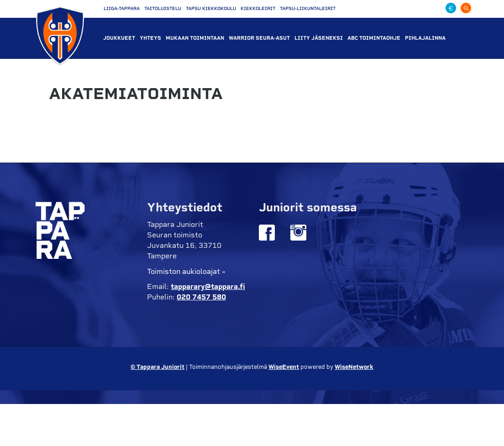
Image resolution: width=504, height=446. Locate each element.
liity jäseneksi (319, 38)
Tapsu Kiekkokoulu (211, 8)
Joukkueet (119, 38)
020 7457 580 (201, 297)
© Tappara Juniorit (157, 367)
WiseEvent (284, 367)
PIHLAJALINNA (425, 38)
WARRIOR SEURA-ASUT (259, 38)
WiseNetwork (354, 367)
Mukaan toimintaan (195, 38)
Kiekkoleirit (258, 8)
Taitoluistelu (163, 8)
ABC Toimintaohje (374, 38)
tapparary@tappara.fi (208, 286)
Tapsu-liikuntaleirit (308, 8)
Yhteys (150, 38)
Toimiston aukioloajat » (186, 271)
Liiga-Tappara (122, 8)
